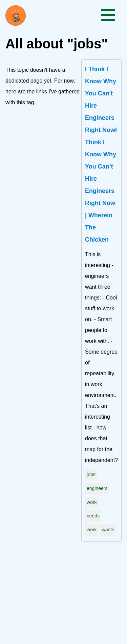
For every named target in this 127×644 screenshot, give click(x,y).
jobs (91, 474)
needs (93, 516)
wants (108, 530)
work (92, 502)
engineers (97, 488)
